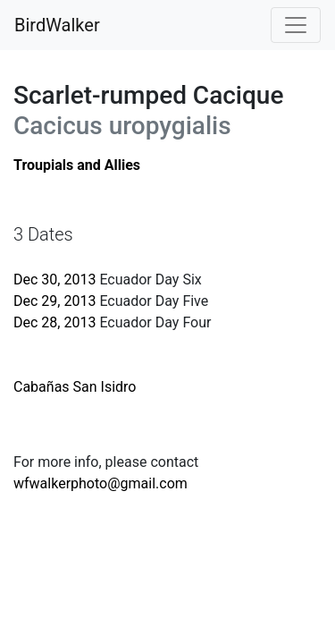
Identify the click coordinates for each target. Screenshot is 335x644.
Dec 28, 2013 (54, 322)
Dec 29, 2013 (54, 301)
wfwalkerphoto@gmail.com (100, 483)
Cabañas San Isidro (75, 387)
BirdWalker (57, 25)
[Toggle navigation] (296, 25)
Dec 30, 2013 (54, 280)
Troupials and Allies (77, 165)
